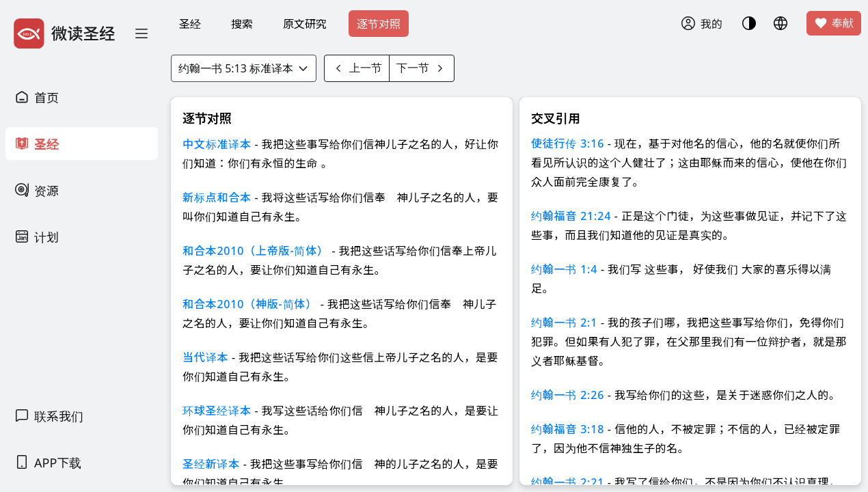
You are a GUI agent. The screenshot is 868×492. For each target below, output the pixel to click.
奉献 (834, 23)
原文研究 (305, 24)
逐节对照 (379, 24)
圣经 (190, 24)
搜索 (242, 24)
